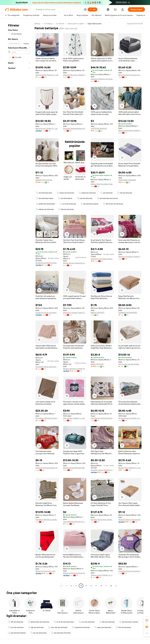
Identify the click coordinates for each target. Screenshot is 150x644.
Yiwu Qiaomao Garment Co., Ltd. (75, 522)
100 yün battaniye (16, 622)
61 (111, 586)
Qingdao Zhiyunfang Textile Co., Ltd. (102, 520)
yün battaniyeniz (65, 198)
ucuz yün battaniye (87, 622)
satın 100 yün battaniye (58, 627)
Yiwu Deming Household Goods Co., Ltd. (102, 418)
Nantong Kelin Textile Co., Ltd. (47, 75)
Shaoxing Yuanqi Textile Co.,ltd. (102, 470)
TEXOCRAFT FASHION (127, 180)
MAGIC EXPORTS (97, 313)
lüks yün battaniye (66, 209)
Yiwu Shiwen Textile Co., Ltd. (74, 418)
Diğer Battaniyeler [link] (95, 24)
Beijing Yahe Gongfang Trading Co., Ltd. (102, 184)
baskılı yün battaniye (87, 193)
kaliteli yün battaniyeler (46, 204)
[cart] (116, 10)
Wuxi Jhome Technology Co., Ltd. (130, 75)
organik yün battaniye (81, 627)
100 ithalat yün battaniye (113, 204)
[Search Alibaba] (59, 9)
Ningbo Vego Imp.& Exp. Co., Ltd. (130, 418)
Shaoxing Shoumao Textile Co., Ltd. (75, 75)
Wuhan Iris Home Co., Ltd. (45, 571)
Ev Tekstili (60, 24)
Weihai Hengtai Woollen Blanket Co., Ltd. (75, 468)
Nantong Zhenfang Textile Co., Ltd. (130, 130)
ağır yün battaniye (36, 627)
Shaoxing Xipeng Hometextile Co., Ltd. (130, 520)
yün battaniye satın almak (107, 198)
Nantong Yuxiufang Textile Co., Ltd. (130, 257)
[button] (85, 9)
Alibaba (37, 24)
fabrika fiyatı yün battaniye (39, 622)
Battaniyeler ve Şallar (76, 24)
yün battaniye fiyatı (44, 193)
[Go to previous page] (61, 586)
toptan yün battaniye (65, 193)
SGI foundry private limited (129, 364)
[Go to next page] (116, 586)
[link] (147, 620)
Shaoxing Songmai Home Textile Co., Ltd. (75, 573)
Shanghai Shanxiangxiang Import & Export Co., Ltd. (75, 128)
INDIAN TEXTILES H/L (44, 180)
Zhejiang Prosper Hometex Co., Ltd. (47, 313)
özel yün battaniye (85, 198)
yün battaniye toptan (45, 198)
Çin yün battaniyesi (39, 633)
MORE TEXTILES (97, 364)
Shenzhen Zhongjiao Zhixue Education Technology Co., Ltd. (102, 259)
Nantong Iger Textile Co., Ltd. (47, 128)
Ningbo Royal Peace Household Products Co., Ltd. (47, 263)
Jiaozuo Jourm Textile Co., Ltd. (102, 575)
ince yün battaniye (16, 627)
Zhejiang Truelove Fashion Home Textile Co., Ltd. (47, 468)
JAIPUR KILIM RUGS (99, 128)
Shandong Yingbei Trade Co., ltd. (75, 313)
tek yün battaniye (125, 193)
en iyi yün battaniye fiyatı (64, 622)
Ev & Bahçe (48, 24)
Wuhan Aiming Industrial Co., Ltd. (75, 263)
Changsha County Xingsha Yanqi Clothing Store (130, 571)
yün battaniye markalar (129, 622)
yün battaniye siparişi (89, 204)
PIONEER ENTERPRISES (128, 313)
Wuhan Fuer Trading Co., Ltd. (129, 468)
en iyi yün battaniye (68, 204)
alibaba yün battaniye (45, 209)
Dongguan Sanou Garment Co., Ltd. (47, 367)
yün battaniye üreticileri (61, 633)
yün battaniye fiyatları (17, 633)
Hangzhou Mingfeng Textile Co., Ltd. (47, 520)
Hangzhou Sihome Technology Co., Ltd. (102, 79)
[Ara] (92, 9)
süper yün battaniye (103, 627)
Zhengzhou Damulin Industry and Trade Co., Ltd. (47, 418)
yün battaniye (107, 193)
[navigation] (19, 305)
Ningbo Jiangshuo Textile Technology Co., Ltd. (75, 369)
